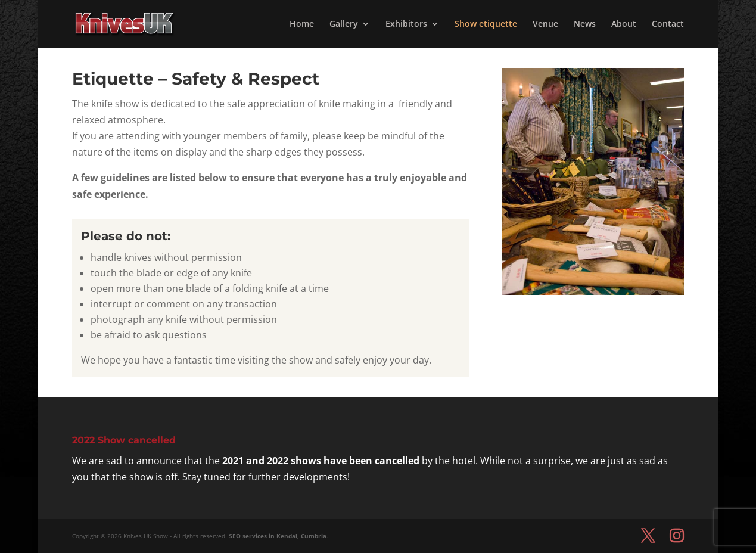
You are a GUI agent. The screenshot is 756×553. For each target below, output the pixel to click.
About (624, 24)
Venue (545, 24)
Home (302, 24)
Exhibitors (406, 24)
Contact (668, 24)
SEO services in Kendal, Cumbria (278, 536)
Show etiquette (486, 24)
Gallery (344, 24)
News (585, 24)
